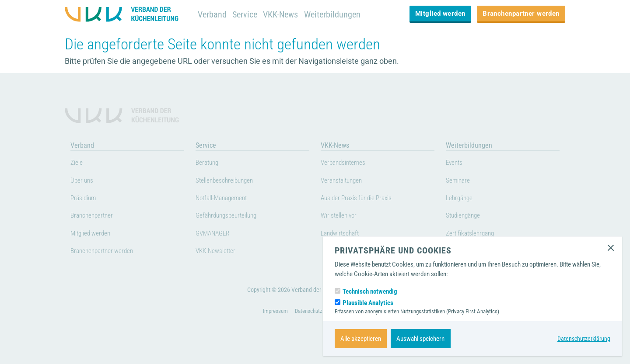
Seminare (460, 182)
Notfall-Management (227, 199)
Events (456, 164)
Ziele (78, 164)
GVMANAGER (216, 235)
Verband (213, 14)
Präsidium (86, 199)
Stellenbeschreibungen (230, 182)
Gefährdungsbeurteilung (233, 217)
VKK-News (284, 14)
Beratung (209, 164)
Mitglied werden (440, 14)
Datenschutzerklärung (582, 339)
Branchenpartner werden (521, 14)
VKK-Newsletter (219, 252)
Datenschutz (309, 324)
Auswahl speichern (420, 339)
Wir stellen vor (342, 217)
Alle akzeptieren (361, 339)
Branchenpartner (96, 217)
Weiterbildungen (338, 14)
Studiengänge (467, 217)
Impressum (273, 324)
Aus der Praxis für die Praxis (363, 199)
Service (247, 14)
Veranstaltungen (346, 182)
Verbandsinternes (347, 164)
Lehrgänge (462, 199)
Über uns (84, 182)
